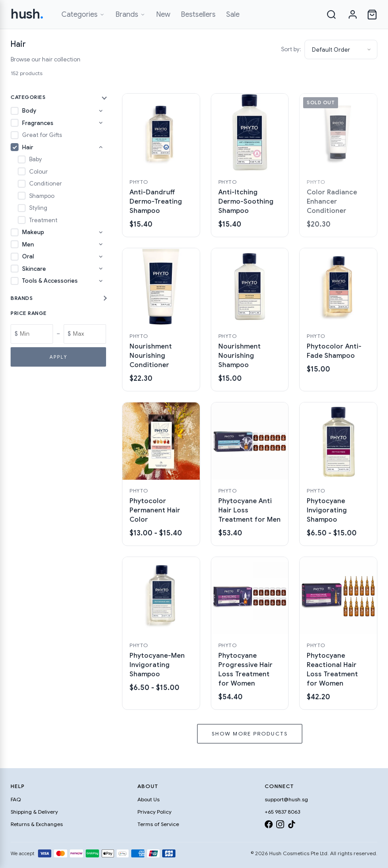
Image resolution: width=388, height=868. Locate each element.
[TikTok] (292, 826)
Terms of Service (158, 824)
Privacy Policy (154, 812)
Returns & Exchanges (37, 824)
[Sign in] (353, 15)
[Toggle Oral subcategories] (101, 257)
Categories (83, 15)
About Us (148, 799)
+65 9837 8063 (282, 812)
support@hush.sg (286, 799)
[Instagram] (280, 826)
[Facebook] (269, 826)
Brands (130, 15)
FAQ (16, 799)
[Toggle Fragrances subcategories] (101, 123)
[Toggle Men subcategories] (101, 244)
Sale (233, 15)
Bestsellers (198, 15)
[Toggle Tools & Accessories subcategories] (101, 281)
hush (27, 14)
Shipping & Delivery (34, 812)
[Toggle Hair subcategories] (101, 147)
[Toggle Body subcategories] (101, 111)
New (163, 15)
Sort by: (291, 49)
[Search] (331, 15)
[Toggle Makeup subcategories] (101, 232)
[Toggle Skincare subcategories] (101, 269)
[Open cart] (372, 15)
